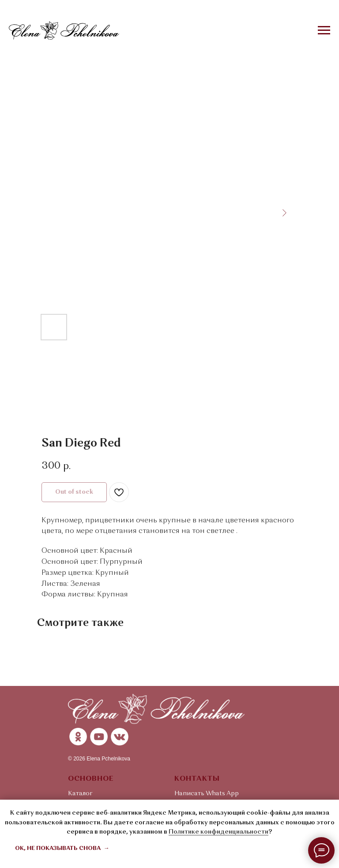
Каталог (80, 793)
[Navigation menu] (324, 30)
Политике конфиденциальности (218, 832)
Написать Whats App (207, 793)
